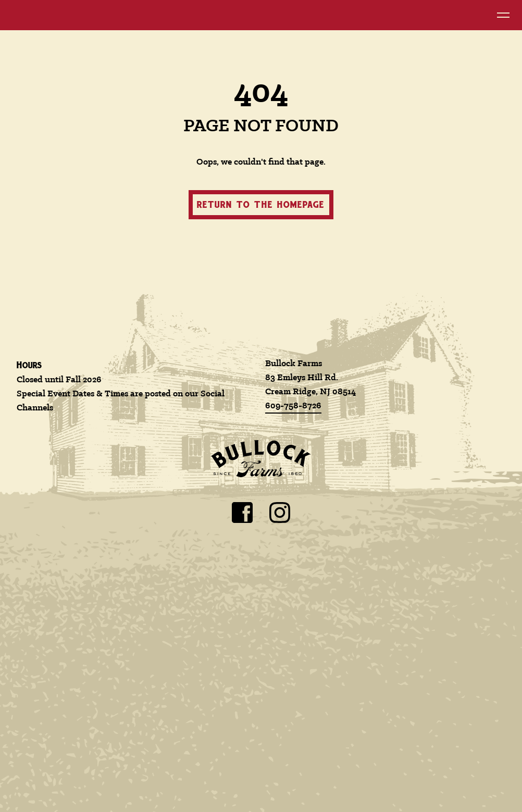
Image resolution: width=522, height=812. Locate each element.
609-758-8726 (293, 406)
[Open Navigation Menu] (503, 15)
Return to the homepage (261, 204)
